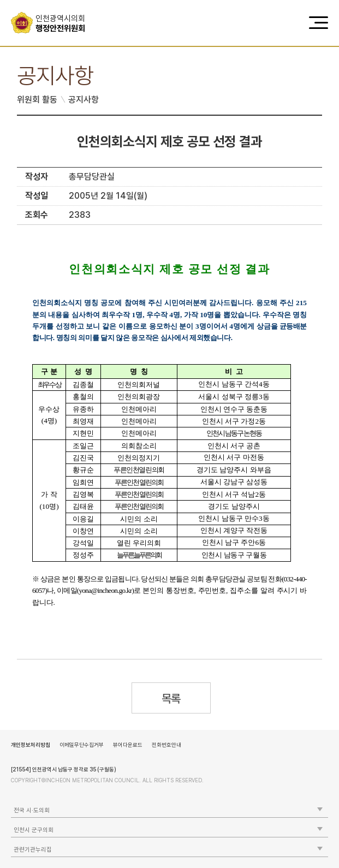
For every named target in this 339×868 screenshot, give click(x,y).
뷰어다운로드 (128, 745)
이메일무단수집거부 (82, 745)
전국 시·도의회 (32, 810)
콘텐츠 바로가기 (28, 0)
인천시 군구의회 (34, 830)
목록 (171, 698)
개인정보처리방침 (31, 745)
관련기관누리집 (33, 850)
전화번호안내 (166, 745)
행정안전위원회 (64, 23)
